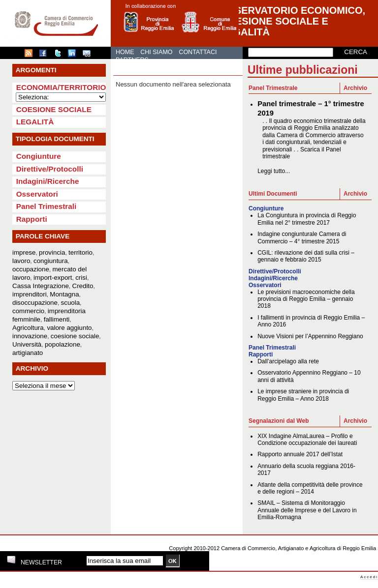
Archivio (355, 88)
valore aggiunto (69, 328)
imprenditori (30, 294)
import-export (53, 278)
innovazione (30, 336)
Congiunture (39, 156)
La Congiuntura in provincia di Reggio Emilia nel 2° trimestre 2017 (307, 219)
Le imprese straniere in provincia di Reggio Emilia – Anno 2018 (303, 395)
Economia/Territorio (61, 87)
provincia (52, 252)
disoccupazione (35, 303)
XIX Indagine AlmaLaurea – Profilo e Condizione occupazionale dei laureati (307, 440)
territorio (80, 252)
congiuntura (51, 261)
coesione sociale (75, 336)
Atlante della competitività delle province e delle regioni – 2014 (310, 488)
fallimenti (57, 319)
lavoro (21, 261)
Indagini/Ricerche (48, 181)
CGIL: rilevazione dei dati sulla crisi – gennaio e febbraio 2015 (306, 256)
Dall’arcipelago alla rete (288, 361)
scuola (71, 303)
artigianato (28, 353)
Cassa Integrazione (41, 286)
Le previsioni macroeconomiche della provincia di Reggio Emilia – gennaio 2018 (306, 299)
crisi (81, 278)
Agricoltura (28, 328)
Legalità (35, 122)
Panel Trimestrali (47, 206)
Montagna (64, 294)
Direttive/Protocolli (50, 169)
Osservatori (37, 194)
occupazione (31, 269)
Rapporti (32, 219)
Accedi (369, 577)
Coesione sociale (54, 109)
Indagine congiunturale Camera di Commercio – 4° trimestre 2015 (302, 237)
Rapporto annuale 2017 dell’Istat (300, 454)
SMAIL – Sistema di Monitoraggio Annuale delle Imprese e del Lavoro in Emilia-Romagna (307, 510)
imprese (24, 252)
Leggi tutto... (274, 171)
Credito (83, 286)
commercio (28, 311)
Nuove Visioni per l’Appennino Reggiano (310, 336)
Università (27, 344)
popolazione (63, 344)
